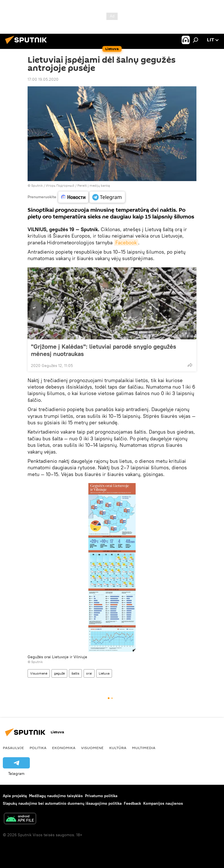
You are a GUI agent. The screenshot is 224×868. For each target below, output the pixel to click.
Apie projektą (15, 796)
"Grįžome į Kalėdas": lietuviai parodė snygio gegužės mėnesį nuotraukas (104, 350)
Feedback (132, 803)
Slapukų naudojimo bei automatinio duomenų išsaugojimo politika (62, 803)
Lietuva (104, 673)
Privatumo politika (101, 796)
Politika (38, 748)
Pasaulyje (13, 748)
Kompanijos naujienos (163, 803)
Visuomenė (39, 673)
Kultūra (118, 748)
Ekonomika (64, 748)
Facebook (126, 243)
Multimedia (144, 748)
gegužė (59, 673)
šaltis (75, 673)
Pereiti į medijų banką (94, 185)
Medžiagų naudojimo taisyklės (56, 796)
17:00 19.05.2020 (43, 79)
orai (89, 673)
